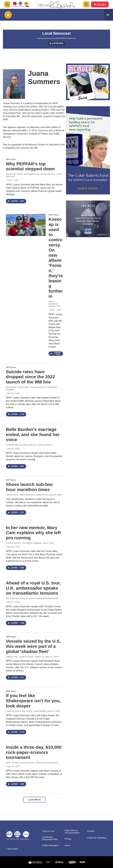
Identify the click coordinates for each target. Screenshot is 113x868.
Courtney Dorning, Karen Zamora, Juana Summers (29, 445)
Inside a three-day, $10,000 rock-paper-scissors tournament (34, 752)
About (67, 846)
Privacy (68, 839)
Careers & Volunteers (97, 838)
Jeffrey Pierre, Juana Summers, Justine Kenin (27, 495)
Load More (34, 800)
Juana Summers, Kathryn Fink (54, 304)
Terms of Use (48, 831)
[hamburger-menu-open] (7, 4)
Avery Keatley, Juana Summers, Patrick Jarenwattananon (32, 763)
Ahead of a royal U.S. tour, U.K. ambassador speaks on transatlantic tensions (33, 588)
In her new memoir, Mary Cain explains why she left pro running (33, 533)
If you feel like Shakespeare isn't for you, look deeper (33, 701)
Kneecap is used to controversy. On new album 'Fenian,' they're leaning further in (56, 258)
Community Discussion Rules (50, 838)
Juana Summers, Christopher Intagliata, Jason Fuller (30, 543)
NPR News (11, 159)
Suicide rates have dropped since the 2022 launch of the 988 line (30, 377)
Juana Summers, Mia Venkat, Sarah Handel (26, 711)
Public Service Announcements (72, 832)
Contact (91, 831)
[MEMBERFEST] (88, 82)
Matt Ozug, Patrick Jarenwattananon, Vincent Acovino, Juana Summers (34, 175)
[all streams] (109, 15)
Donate (101, 4)
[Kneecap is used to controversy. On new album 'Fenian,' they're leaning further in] (26, 225)
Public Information (50, 846)
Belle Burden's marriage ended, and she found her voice (33, 435)
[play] (8, 15)
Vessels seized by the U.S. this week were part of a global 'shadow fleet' (33, 646)
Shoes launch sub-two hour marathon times (29, 487)
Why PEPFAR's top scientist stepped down (30, 166)
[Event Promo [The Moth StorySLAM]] (88, 219)
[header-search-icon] (86, 4)
